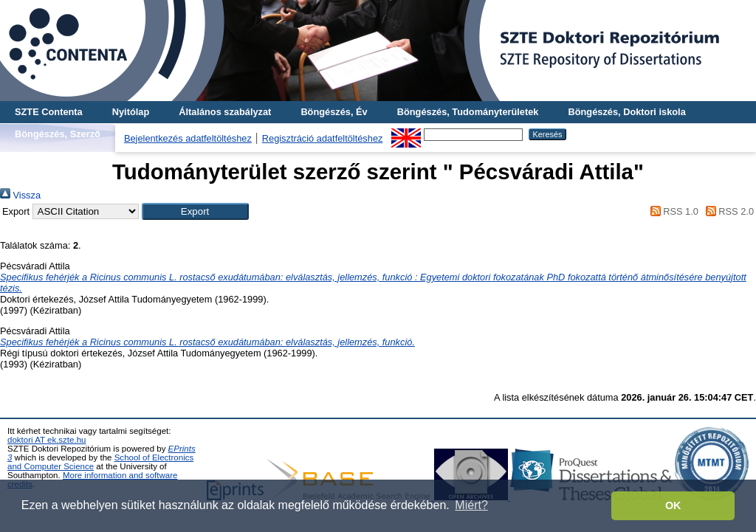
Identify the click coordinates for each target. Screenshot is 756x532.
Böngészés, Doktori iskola (626, 112)
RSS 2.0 (727, 211)
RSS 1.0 (672, 211)
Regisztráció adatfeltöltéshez (323, 138)
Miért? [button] (471, 505)
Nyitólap (131, 112)
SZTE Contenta (49, 112)
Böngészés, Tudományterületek (468, 112)
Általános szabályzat (225, 112)
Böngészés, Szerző (58, 134)
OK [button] (673, 505)
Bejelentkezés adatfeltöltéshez (188, 138)
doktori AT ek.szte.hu (47, 440)
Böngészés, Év (334, 112)
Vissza (20, 195)
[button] (195, 211)
